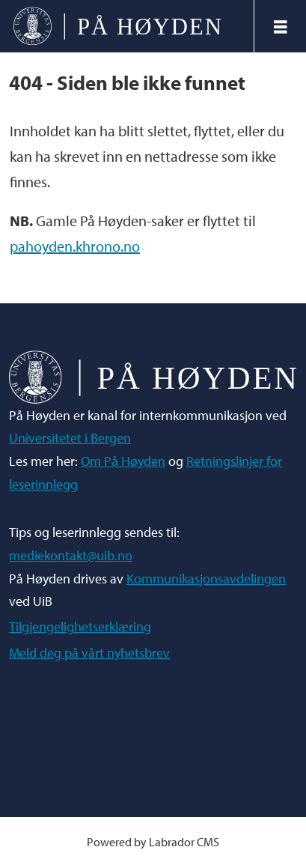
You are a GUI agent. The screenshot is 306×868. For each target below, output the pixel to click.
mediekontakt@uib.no (71, 555)
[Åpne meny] (281, 27)
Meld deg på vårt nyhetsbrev (89, 653)
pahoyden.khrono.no (75, 246)
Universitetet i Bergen (70, 438)
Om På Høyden (123, 461)
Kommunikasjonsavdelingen (206, 579)
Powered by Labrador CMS (153, 841)
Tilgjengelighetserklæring (80, 626)
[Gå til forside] (117, 26)
